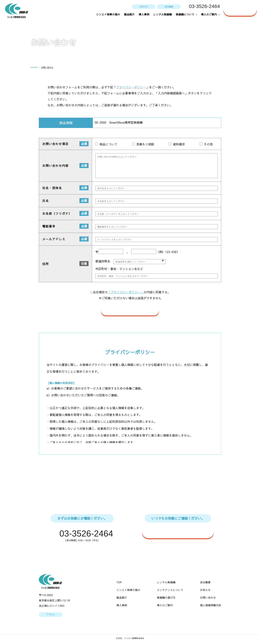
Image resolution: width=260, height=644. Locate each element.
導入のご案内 (165, 606)
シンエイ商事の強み (108, 14)
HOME (34, 67)
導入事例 (144, 14)
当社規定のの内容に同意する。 (130, 292)
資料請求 (179, 144)
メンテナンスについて (170, 590)
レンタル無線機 (163, 14)
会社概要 (168, 7)
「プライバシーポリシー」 (126, 292)
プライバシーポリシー (131, 87)
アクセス (50, 615)
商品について (108, 144)
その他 (208, 144)
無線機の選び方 (166, 598)
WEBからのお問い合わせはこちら (180, 532)
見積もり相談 (145, 144)
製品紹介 (130, 14)
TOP (119, 583)
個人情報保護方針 (211, 606)
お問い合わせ (242, 9)
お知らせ (143, 7)
